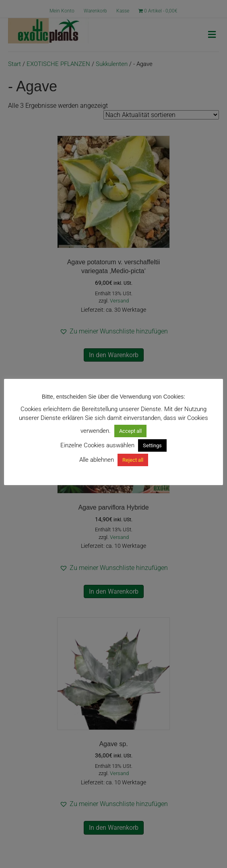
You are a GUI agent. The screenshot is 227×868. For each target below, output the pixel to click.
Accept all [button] (130, 431)
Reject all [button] (133, 460)
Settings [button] (152, 445)
